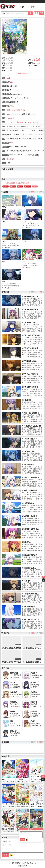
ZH (43, 577)
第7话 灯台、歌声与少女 (31, 374)
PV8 (3, 282)
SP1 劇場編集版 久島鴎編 (11, 648)
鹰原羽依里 (14, 673)
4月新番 (31, 7)
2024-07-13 (10, 806)
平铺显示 (32, 192)
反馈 (43, 776)
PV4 (3, 241)
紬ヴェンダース (19, 694)
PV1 (24, 207)
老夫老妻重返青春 (24, 804)
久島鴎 (36, 685)
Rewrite (5, 780)
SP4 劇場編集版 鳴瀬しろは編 (33, 662)
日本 (9, 78)
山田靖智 (20, 122)
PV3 (24, 221)
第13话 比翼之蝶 (28, 452)
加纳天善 (13, 731)
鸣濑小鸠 (34, 712)
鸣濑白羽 (34, 673)
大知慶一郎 (11, 122)
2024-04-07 (24, 806)
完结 (12, 106)
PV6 (3, 262)
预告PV (5, 207)
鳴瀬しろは (38, 675)
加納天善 (17, 733)
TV (11, 82)
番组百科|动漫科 (9, 7)
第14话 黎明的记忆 (29, 465)
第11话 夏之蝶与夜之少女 (31, 426)
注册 (41, 13)
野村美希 (34, 692)
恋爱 (9, 110)
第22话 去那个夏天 (29, 568)
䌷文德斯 (13, 692)
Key (20, 114)
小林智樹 (10, 118)
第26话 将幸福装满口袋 (30, 620)
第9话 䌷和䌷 (27, 400)
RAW (43, 579)
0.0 (39, 63)
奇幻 (18, 110)
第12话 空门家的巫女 (30, 439)
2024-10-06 (39, 782)
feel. (12, 143)
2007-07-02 (24, 782)
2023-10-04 (10, 831)
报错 (43, 780)
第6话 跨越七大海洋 (29, 361)
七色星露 (20, 779)
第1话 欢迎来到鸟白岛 (30, 297)
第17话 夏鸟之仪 (28, 503)
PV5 (24, 241)
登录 (36, 13)
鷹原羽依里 (17, 675)
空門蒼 (16, 685)
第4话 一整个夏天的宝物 (31, 335)
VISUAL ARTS (12, 114)
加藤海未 (34, 702)
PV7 (24, 262)
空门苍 (12, 683)
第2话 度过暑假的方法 (30, 310)
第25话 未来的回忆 (29, 607)
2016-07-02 (10, 782)
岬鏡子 (16, 714)
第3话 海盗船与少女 (29, 323)
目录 (22, 7)
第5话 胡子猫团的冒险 (30, 348)
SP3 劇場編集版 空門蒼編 (11, 662)
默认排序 (40, 742)
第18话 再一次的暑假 (30, 516)
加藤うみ (37, 704)
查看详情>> (22, 74)
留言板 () (31, 829)
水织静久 (13, 702)
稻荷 (12, 721)
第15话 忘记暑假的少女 (30, 478)
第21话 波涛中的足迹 (30, 555)
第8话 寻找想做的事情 (30, 387)
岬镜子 (12, 712)
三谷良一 (34, 721)
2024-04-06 (39, 806)
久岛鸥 (33, 683)
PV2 (3, 221)
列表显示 (40, 192)
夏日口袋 (10, 159)
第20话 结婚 (26, 542)
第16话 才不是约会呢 (30, 490)
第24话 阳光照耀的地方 (30, 594)
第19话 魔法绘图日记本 (30, 529)
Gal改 (23, 110)
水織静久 (17, 704)
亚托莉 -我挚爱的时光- (11, 804)
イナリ (16, 723)
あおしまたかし (33, 122)
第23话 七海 (26, 581)
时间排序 (32, 742)
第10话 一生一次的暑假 (30, 413)
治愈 (13, 110)
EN (43, 581)
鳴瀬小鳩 (37, 714)
